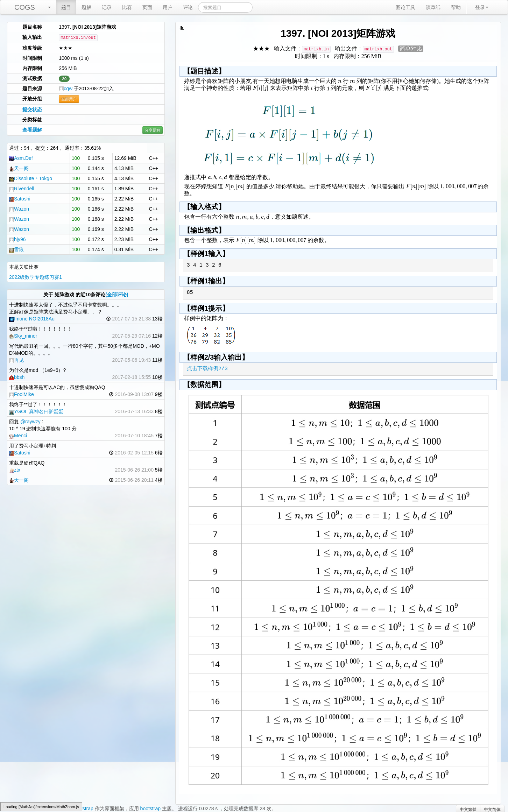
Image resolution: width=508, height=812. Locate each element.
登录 (482, 7)
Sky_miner (23, 336)
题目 (66, 7)
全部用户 (69, 99)
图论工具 (405, 7)
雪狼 (16, 249)
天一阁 (19, 168)
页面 (147, 7)
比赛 (127, 7)
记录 (107, 7)
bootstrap (150, 809)
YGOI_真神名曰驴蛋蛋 (36, 411)
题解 (86, 7)
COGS (25, 7)
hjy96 (17, 239)
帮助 (456, 7)
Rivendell (22, 189)
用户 (168, 7)
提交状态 (32, 110)
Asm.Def (21, 158)
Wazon (19, 209)
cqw (66, 89)
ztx (15, 470)
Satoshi (20, 199)
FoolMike (22, 394)
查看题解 (32, 130)
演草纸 (433, 7)
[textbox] (340, 81)
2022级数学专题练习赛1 (36, 277)
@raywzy (30, 422)
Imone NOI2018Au (32, 319)
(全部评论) (117, 295)
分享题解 (153, 130)
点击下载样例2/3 (207, 369)
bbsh (17, 377)
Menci (18, 436)
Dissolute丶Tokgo (31, 178)
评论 (188, 7)
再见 (16, 360)
